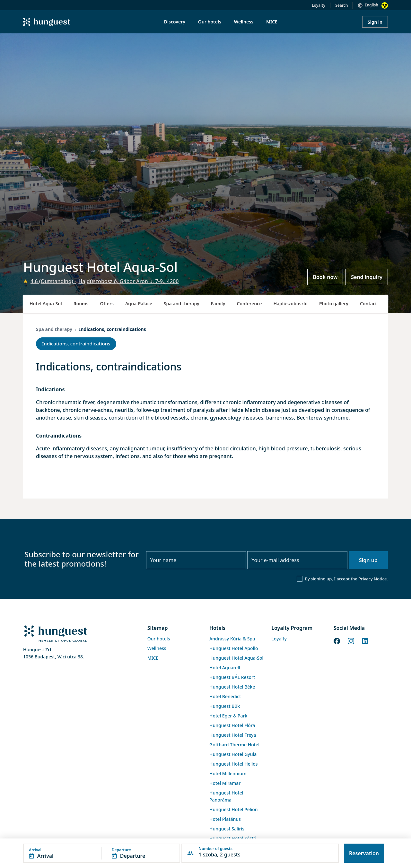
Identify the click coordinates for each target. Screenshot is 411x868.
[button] (102, 853)
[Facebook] (337, 640)
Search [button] (341, 5)
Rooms (81, 304)
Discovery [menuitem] (175, 22)
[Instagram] (351, 640)
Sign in (375, 22)
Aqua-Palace (139, 304)
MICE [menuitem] (272, 22)
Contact (368, 304)
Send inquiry (367, 277)
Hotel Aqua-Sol (46, 304)
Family (218, 304)
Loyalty (319, 5)
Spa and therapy (182, 304)
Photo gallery (334, 304)
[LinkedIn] (365, 640)
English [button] (372, 5)
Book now (325, 277)
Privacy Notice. (373, 579)
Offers (107, 304)
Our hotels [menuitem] (210, 22)
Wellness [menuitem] (244, 22)
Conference (249, 304)
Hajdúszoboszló (290, 304)
